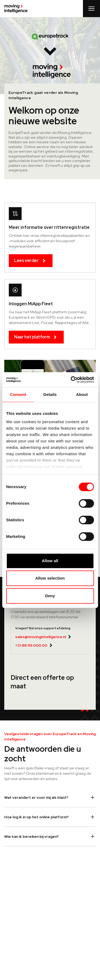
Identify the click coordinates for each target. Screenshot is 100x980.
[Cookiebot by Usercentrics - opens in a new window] (71, 380)
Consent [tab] (18, 394)
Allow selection (50, 578)
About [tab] (82, 394)
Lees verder (31, 261)
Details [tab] (50, 394)
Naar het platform (36, 337)
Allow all (50, 561)
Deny (50, 596)
